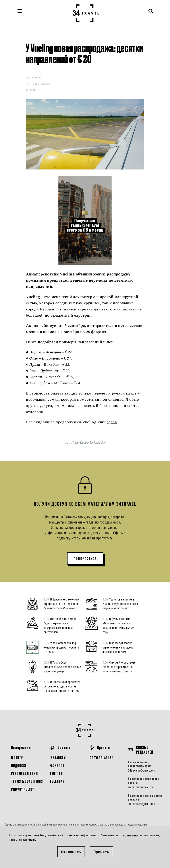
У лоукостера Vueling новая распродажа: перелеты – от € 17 (62, 647)
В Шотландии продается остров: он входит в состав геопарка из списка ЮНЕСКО (62, 686)
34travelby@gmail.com (141, 770)
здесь (112, 422)
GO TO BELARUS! (101, 758)
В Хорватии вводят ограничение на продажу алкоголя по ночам (118, 647)
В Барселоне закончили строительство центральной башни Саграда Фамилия (61, 604)
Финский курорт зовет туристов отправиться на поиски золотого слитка (120, 667)
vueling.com (42, 84)
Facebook (57, 765)
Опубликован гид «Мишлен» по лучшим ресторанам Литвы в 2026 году (118, 625)
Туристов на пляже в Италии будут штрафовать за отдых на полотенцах (120, 604)
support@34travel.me (141, 787)
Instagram (58, 757)
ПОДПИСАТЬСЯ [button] (85, 559)
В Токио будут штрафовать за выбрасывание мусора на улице (62, 667)
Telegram (57, 781)
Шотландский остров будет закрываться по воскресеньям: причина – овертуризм (60, 625)
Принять (101, 852)
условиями (131, 835)
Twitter (56, 773)
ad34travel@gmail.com (141, 804)
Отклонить (71, 852)
